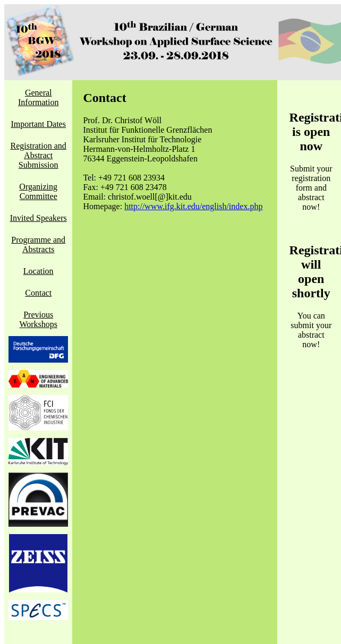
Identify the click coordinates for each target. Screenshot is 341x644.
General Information (38, 97)
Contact (38, 293)
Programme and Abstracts (38, 244)
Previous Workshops (38, 319)
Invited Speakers (39, 218)
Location (39, 271)
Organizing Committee (38, 191)
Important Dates (38, 124)
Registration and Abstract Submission (39, 155)
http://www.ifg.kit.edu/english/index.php (193, 206)
